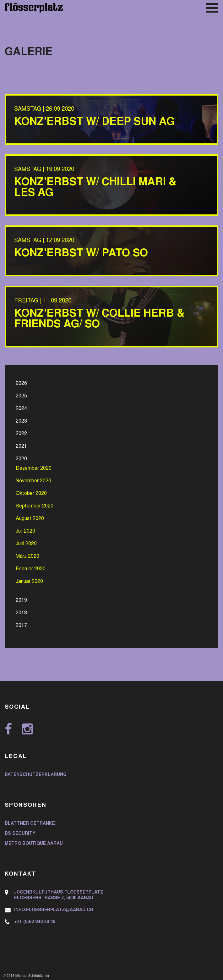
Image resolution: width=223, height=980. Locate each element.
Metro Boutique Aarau (34, 844)
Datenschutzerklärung (36, 775)
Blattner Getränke (30, 824)
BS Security (20, 834)
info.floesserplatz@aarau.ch (54, 910)
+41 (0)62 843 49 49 (35, 922)
